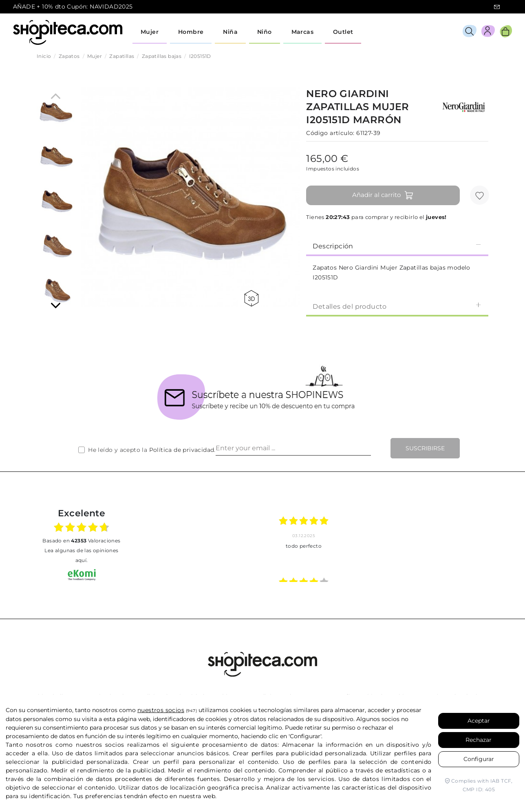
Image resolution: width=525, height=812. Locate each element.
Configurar (479, 759)
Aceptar (479, 721)
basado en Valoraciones (81, 541)
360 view (251, 298)
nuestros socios (161, 710)
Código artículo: (330, 133)
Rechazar (479, 740)
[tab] (397, 246)
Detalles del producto (397, 306)
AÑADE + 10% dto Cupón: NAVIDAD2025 (73, 7)
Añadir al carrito (383, 195)
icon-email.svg (497, 7)
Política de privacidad (182, 450)
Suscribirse (425, 448)
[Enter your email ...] (293, 448)
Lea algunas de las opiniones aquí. (81, 555)
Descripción (397, 246)
